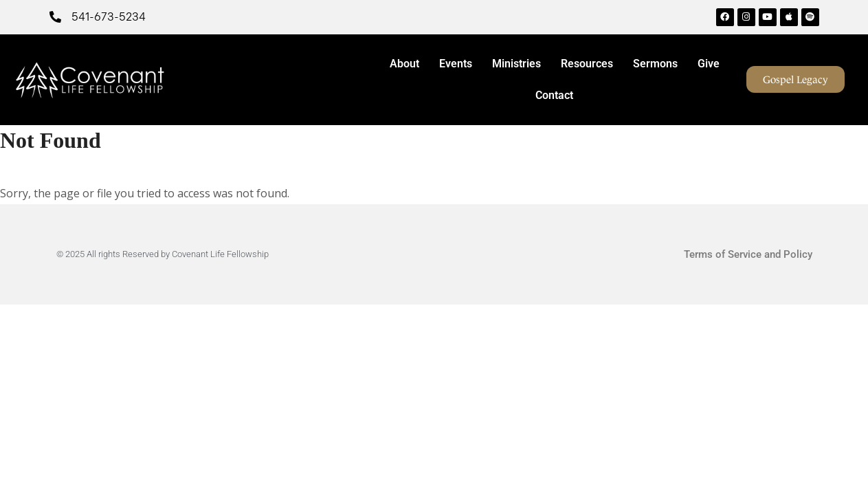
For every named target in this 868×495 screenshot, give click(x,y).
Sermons (659, 64)
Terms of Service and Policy (748, 254)
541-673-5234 (109, 17)
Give (709, 64)
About (408, 64)
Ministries (520, 64)
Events (459, 64)
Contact (554, 95)
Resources (590, 64)
